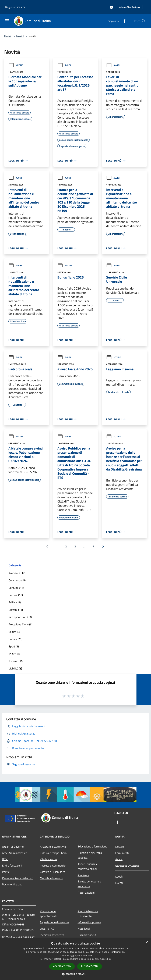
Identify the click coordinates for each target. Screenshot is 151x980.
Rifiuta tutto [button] (89, 966)
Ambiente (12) (17, 573)
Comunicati (122, 853)
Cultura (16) (16, 595)
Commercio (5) (17, 580)
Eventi (119, 883)
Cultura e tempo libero (53, 853)
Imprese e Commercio (53, 865)
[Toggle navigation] (7, 21)
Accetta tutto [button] (62, 966)
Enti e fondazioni (12, 865)
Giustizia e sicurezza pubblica (90, 855)
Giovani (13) (16, 610)
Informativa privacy (89, 922)
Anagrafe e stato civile (53, 847)
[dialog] (75, 959)
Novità (20, 36)
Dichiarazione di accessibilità (87, 937)
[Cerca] (144, 21)
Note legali (84, 929)
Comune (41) (16, 588)
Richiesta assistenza (52, 935)
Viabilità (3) (15, 668)
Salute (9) (14, 632)
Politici (6, 872)
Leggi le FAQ (47, 929)
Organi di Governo (13, 847)
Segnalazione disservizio (54, 922)
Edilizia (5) (15, 602)
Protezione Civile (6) (20, 624)
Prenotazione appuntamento (49, 914)
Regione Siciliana (15, 7)
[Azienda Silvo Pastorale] (130, 7)
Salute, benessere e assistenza (89, 884)
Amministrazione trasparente (88, 914)
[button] (76, 974)
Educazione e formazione (92, 846)
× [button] (147, 942)
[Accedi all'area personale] (111, 7)
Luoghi (119, 876)
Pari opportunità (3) (20, 617)
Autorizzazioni (86, 893)
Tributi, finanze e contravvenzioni (88, 866)
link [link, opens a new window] (109, 959)
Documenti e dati (12, 884)
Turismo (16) (16, 661)
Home (8, 36)
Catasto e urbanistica (52, 872)
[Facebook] (123, 21)
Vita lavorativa (49, 859)
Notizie (16, 65)
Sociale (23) (15, 639)
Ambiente (83, 875)
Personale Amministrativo (18, 878)
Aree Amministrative (15, 853)
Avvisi (64, 65)
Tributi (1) (14, 654)
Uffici (5, 859)
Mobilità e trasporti (51, 878)
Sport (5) (14, 646)
